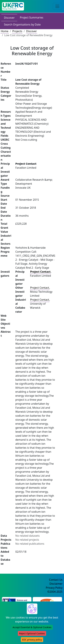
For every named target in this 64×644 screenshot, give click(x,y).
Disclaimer (56, 584)
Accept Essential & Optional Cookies (32, 627)
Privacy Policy (54, 588)
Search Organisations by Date (22, 24)
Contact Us (56, 580)
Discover (9, 18)
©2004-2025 (55, 592)
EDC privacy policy (32, 640)
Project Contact (40, 288)
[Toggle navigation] (57, 6)
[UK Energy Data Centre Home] (13, 6)
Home (5, 31)
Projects (17, 31)
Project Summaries (32, 17)
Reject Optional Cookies (32, 633)
